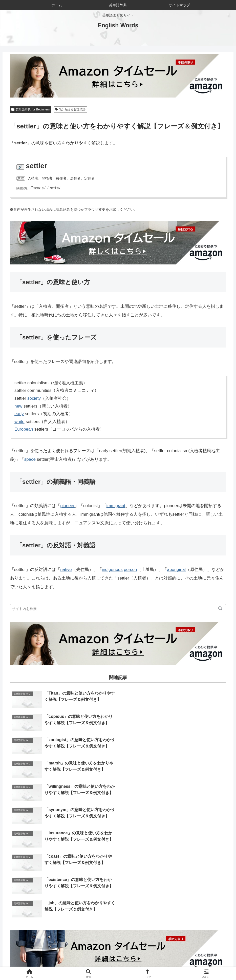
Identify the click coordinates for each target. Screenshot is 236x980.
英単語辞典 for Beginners (31, 109)
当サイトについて (79, 964)
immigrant (116, 506)
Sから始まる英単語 (70, 109)
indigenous (112, 570)
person (131, 570)
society (34, 398)
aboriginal (177, 570)
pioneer (67, 506)
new (18, 406)
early (19, 414)
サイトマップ (136, 964)
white (19, 422)
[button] (220, 609)
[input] (118, 609)
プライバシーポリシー (169, 964)
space (30, 459)
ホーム (54, 964)
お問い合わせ (109, 964)
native (66, 570)
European (24, 429)
